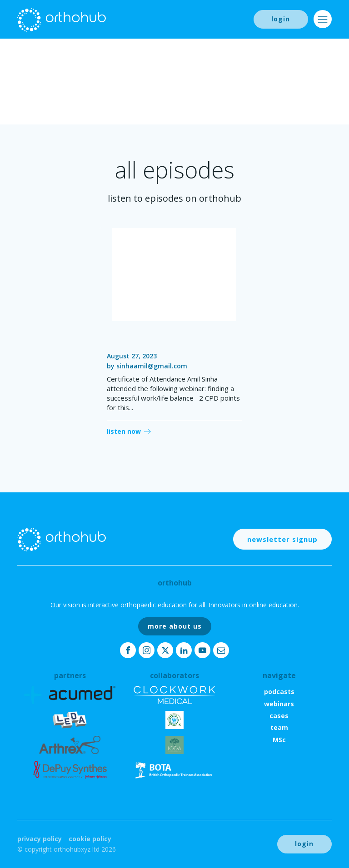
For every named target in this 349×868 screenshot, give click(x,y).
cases (279, 716)
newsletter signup (282, 539)
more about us (175, 626)
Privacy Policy (40, 839)
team (279, 727)
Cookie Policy (90, 839)
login (281, 19)
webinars (279, 704)
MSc (279, 740)
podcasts (279, 692)
